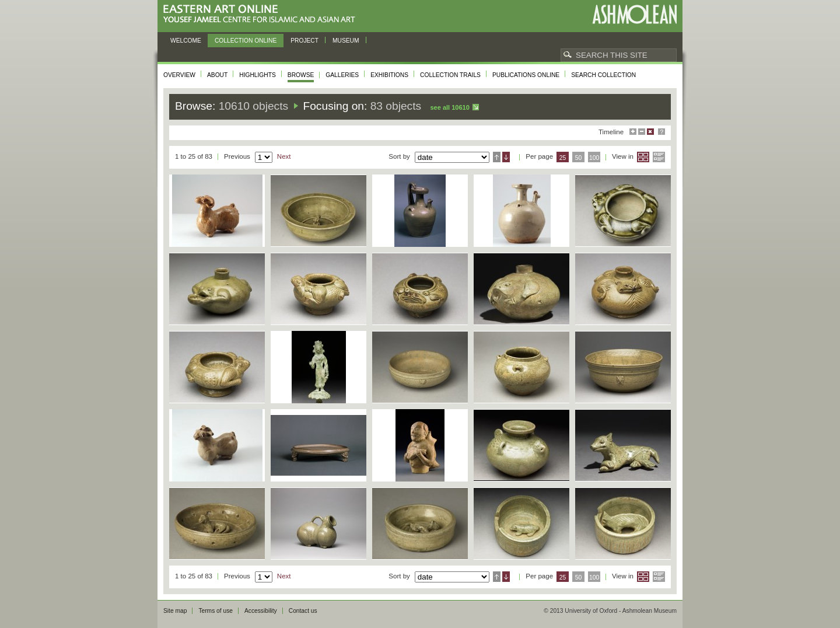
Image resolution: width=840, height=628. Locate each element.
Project (304, 41)
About (217, 75)
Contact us (303, 611)
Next (284, 156)
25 (563, 158)
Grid (643, 157)
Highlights (258, 75)
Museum (346, 41)
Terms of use (216, 611)
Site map (175, 611)
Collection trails (450, 75)
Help (661, 132)
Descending (506, 157)
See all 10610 (449, 107)
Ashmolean (634, 14)
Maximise (633, 132)
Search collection (603, 75)
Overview (179, 75)
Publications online (526, 75)
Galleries (342, 75)
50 (579, 158)
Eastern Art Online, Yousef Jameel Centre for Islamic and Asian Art (262, 14)
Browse (301, 75)
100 (594, 158)
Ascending (497, 157)
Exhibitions (389, 75)
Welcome (186, 41)
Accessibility (261, 611)
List (659, 157)
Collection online (246, 41)
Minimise (642, 132)
